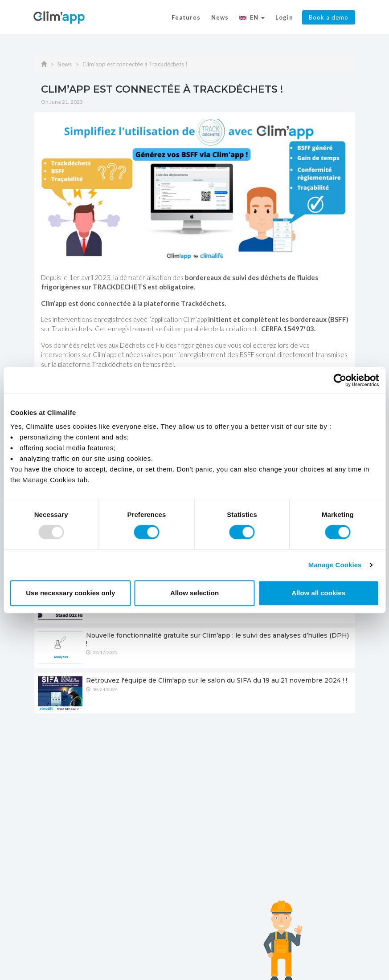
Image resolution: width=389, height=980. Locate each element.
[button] (252, 18)
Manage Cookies (335, 565)
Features (186, 17)
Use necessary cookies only (70, 593)
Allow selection (194, 593)
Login (284, 17)
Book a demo (329, 17)
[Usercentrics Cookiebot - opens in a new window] (340, 380)
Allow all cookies (318, 593)
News (220, 17)
